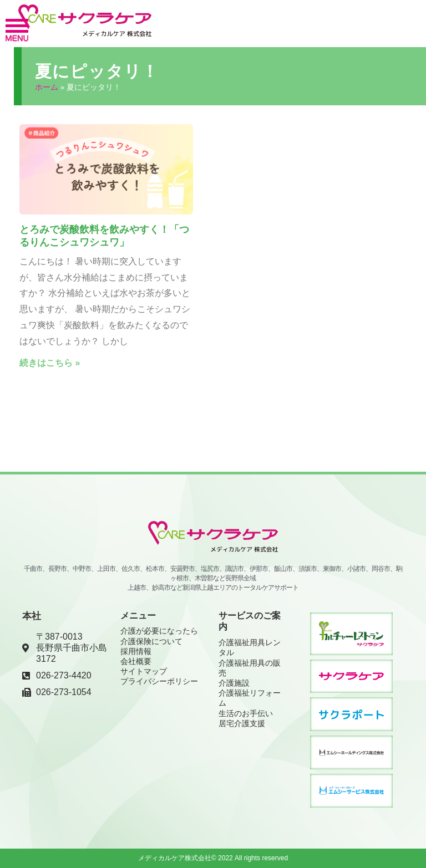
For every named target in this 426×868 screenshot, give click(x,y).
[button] (17, 30)
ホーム (47, 87)
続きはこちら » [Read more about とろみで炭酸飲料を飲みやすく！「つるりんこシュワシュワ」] (50, 362)
